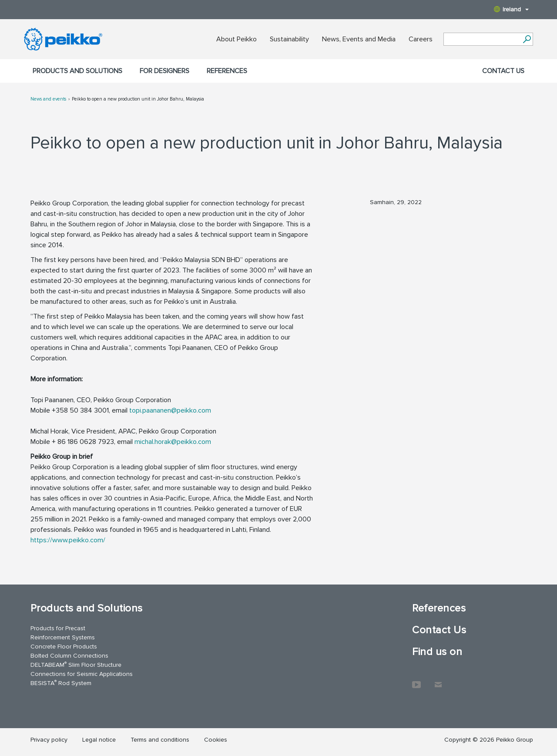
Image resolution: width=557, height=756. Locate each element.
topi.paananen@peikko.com (170, 410)
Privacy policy (49, 740)
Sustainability (289, 39)
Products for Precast (58, 628)
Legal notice (99, 740)
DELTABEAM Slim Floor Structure (76, 664)
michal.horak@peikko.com (173, 442)
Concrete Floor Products (64, 647)
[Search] (527, 39)
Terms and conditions (160, 740)
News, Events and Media (359, 39)
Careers (421, 39)
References (227, 71)
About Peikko (237, 39)
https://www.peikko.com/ (68, 540)
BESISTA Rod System (61, 683)
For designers (164, 71)
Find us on (437, 652)
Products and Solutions (77, 71)
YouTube (416, 680)
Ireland (511, 9)
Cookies (216, 740)
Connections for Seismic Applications (82, 674)
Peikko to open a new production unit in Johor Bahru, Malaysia (138, 99)
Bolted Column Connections (69, 656)
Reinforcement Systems (63, 637)
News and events (48, 99)
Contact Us (503, 71)
